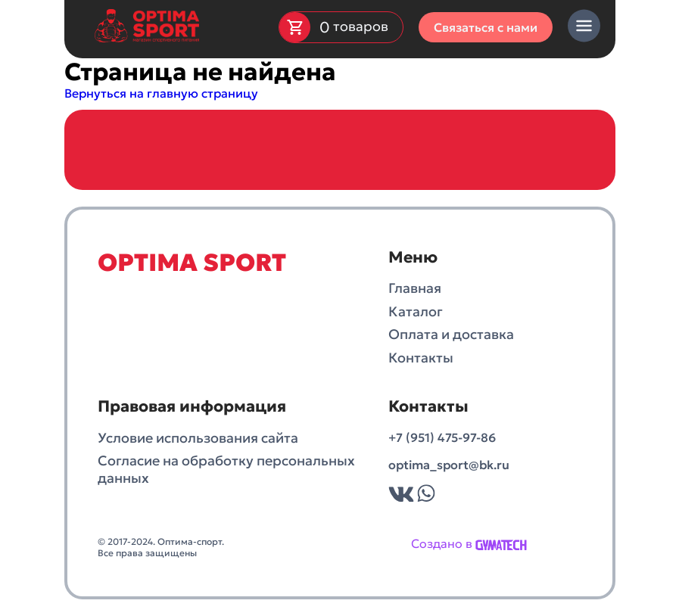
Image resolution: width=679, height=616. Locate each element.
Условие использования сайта (198, 438)
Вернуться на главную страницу (161, 93)
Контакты (421, 358)
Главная (415, 288)
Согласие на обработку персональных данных (226, 470)
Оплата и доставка (451, 334)
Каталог (416, 311)
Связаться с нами (486, 27)
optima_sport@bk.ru (449, 465)
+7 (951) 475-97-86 (442, 437)
